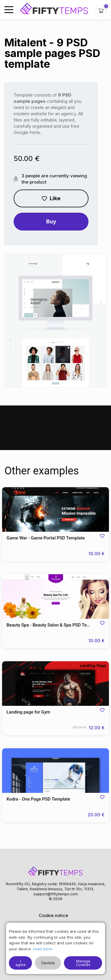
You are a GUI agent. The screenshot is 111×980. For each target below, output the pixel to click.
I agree (21, 963)
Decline (48, 963)
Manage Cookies (83, 963)
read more (43, 949)
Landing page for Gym (28, 712)
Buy (51, 221)
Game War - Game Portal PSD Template (46, 538)
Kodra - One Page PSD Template (38, 799)
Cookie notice (53, 915)
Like (51, 198)
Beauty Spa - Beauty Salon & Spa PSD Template (53, 625)
